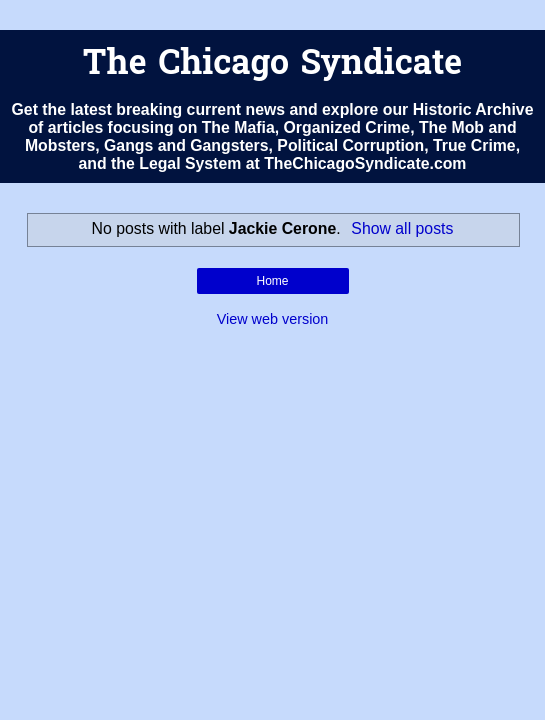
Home (272, 281)
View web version (273, 319)
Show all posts (402, 228)
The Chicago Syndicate (272, 65)
